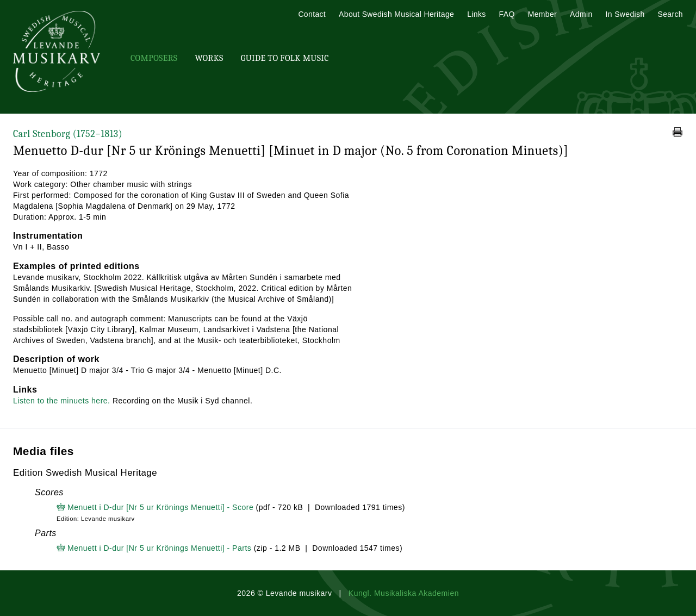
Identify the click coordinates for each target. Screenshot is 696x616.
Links (476, 14)
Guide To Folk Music (285, 58)
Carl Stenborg (68, 134)
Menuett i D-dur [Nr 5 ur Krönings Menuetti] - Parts (159, 548)
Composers (154, 58)
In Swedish (625, 14)
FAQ (507, 14)
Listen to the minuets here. (62, 401)
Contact (312, 14)
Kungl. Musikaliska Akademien (404, 593)
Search (670, 14)
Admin (581, 14)
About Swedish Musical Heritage (396, 14)
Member (542, 14)
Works (209, 58)
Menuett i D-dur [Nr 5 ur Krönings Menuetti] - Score (160, 507)
